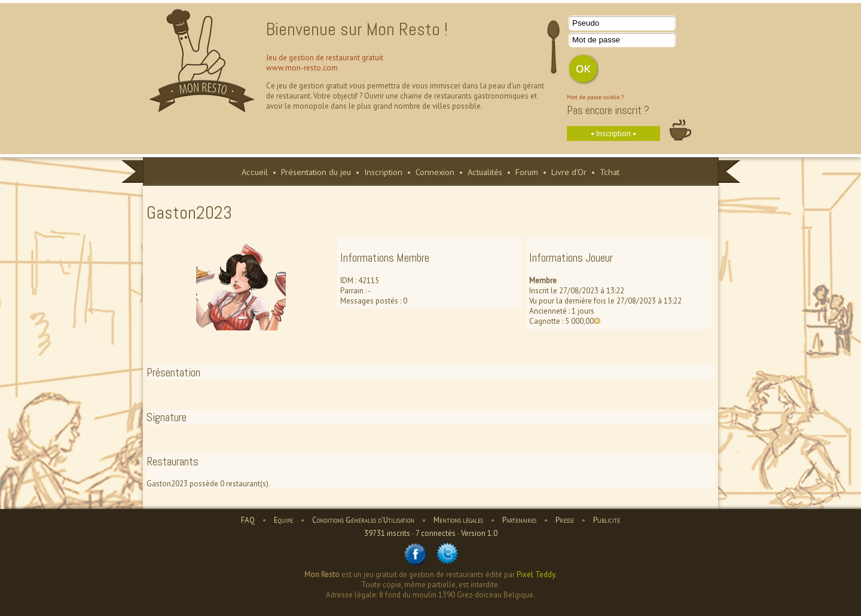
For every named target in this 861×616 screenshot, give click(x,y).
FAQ (248, 520)
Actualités (485, 172)
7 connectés (436, 533)
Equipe (283, 520)
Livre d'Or (569, 172)
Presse (565, 520)
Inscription (383, 172)
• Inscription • (613, 134)
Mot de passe (596, 40)
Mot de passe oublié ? (595, 97)
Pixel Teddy (536, 574)
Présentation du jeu (316, 172)
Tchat (610, 172)
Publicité (607, 520)
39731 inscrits (387, 533)
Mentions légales (458, 520)
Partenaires (519, 520)
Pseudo (586, 23)
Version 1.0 (479, 533)
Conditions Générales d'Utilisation (363, 520)
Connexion (435, 172)
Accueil (255, 172)
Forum (527, 172)
